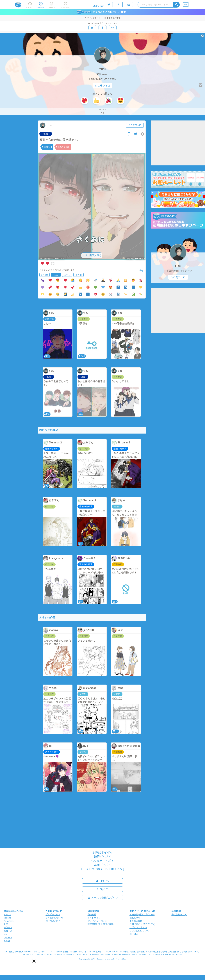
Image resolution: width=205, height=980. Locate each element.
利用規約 (92, 914)
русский (8, 937)
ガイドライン (94, 918)
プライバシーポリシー (98, 921)
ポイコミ (134, 934)
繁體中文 (8, 931)
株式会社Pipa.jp (179, 914)
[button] (34, 961)
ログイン (102, 881)
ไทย (5, 934)
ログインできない (138, 927)
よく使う (45, 275)
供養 (46, 134)
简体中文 (8, 927)
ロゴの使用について (139, 931)
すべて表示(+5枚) (92, 255)
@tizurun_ (104, 74)
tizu (102, 69)
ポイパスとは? (53, 921)
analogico (109, 959)
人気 (56, 275)
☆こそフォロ (102, 86)
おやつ (67, 275)
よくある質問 (136, 921)
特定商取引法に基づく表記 (101, 924)
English (7, 914)
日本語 (7, 941)
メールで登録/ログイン (103, 897)
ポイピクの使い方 (54, 918)
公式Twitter (135, 918)
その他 (78, 275)
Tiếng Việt (9, 921)
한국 (6, 924)
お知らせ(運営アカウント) (142, 914)
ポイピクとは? (53, 914)
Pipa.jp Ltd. (121, 959)
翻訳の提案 (17, 911)
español (8, 918)
